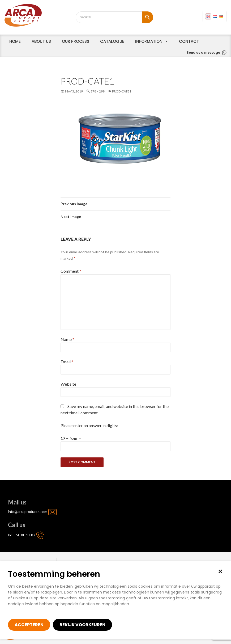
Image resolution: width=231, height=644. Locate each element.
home (15, 41)
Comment (71, 271)
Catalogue (112, 41)
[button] (220, 571)
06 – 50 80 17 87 (22, 535)
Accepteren (29, 625)
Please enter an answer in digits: (89, 425)
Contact (189, 41)
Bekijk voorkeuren (82, 625)
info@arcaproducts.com (28, 512)
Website (68, 384)
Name (67, 339)
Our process (76, 41)
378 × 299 (98, 91)
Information (149, 41)
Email (67, 362)
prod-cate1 (122, 91)
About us (41, 41)
